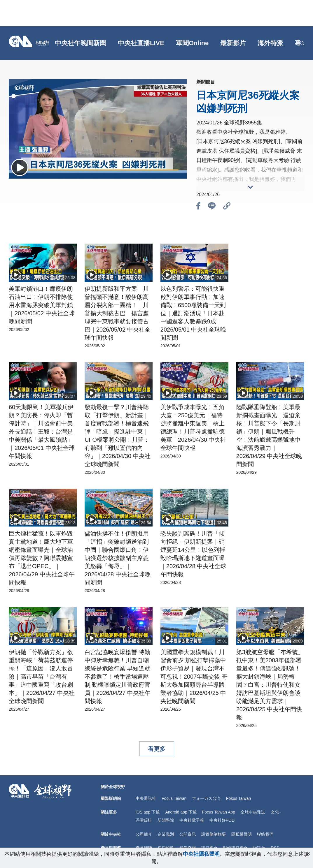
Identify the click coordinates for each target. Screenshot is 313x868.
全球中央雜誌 (253, 812)
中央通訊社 (146, 798)
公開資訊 (188, 834)
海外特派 (270, 43)
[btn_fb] (198, 207)
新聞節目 (206, 82)
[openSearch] (302, 43)
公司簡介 (144, 834)
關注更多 (109, 812)
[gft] (53, 43)
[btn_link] (227, 207)
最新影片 (233, 43)
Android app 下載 (181, 812)
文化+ (276, 812)
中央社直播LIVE (141, 43)
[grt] (296, 43)
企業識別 (166, 834)
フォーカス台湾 (206, 798)
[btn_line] (212, 207)
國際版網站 (111, 798)
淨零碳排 (144, 820)
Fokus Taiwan (238, 798)
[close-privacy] (308, 853)
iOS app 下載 (148, 812)
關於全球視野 (113, 787)
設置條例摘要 (214, 834)
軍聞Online (192, 43)
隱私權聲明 (242, 834)
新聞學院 (166, 820)
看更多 (157, 749)
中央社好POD (222, 820)
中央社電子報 (192, 820)
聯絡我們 (265, 834)
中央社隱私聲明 (201, 854)
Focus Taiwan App (219, 812)
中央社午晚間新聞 (81, 43)
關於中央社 (111, 834)
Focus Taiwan (174, 798)
